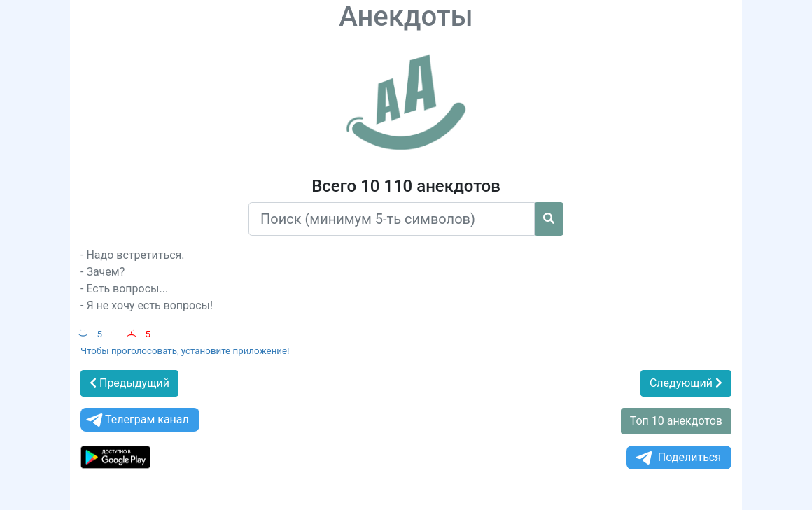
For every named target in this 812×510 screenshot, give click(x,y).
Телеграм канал (136, 420)
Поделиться (677, 458)
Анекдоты (406, 16)
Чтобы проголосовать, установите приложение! (185, 351)
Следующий (686, 383)
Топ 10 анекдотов (676, 421)
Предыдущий (129, 383)
